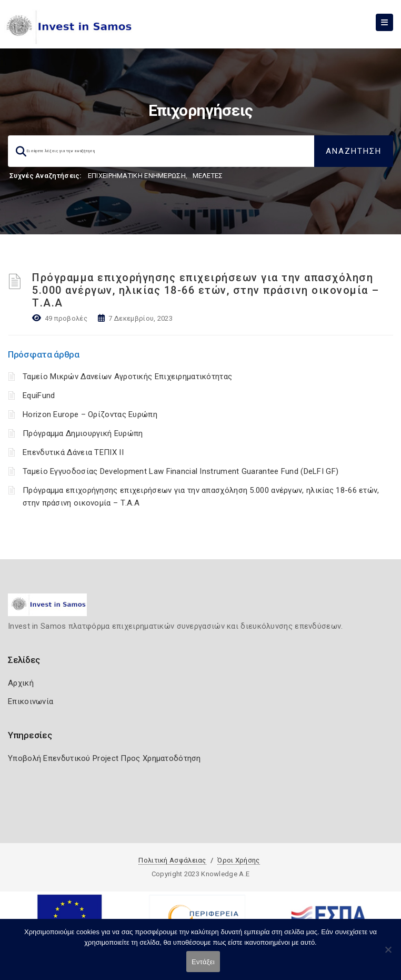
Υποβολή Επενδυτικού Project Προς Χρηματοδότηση (104, 758)
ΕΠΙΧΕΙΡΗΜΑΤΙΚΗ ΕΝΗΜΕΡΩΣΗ (137, 176)
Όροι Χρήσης (238, 860)
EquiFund (39, 395)
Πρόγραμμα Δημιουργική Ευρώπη (83, 433)
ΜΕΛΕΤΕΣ (208, 176)
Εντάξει (203, 962)
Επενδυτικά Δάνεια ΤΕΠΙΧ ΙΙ (73, 452)
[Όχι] (388, 955)
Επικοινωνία (31, 701)
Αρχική (21, 683)
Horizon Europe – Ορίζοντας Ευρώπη (90, 414)
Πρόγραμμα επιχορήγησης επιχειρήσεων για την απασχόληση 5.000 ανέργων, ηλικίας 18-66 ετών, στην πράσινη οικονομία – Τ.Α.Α (206, 290)
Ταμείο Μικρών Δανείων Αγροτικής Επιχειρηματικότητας (127, 377)
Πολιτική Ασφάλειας (172, 860)
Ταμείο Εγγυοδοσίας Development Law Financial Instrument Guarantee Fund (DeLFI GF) (181, 471)
